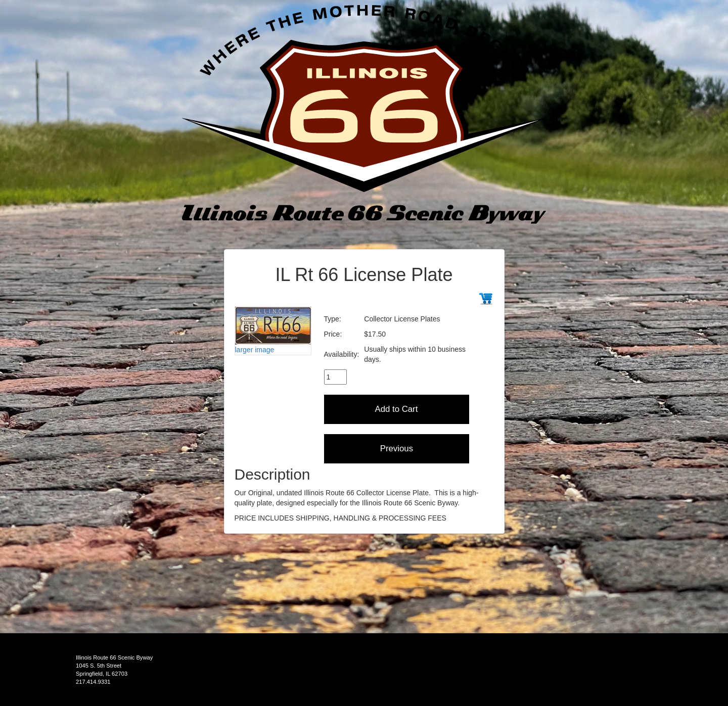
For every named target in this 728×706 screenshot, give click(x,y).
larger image (255, 350)
